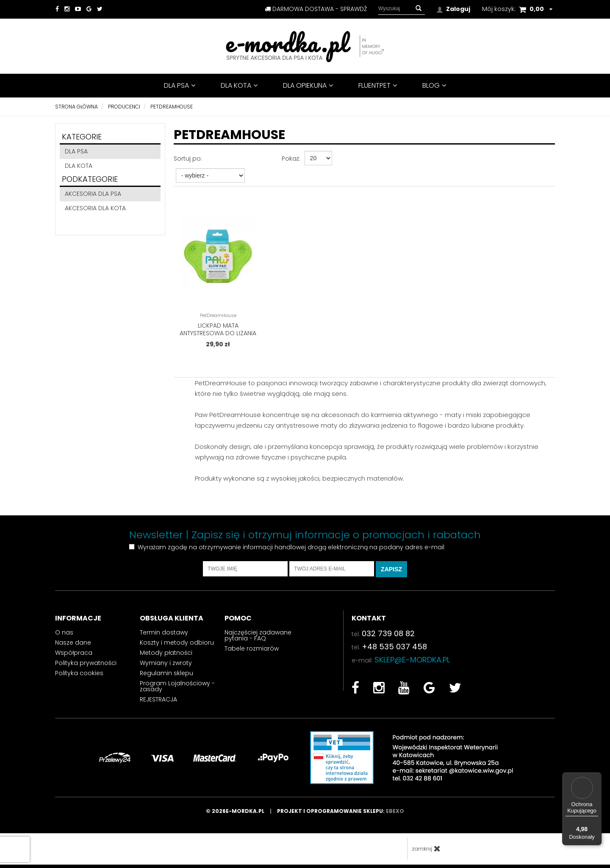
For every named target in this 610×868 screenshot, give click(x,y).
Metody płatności (166, 656)
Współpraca (74, 656)
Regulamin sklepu (166, 676)
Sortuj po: (188, 159)
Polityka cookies (79, 676)
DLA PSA (180, 85)
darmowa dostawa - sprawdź (316, 9)
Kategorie (82, 137)
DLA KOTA (239, 85)
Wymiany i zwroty (166, 666)
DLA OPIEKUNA (308, 85)
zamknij (426, 852)
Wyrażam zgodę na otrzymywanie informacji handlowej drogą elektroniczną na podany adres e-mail (291, 550)
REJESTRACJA (158, 702)
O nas (64, 635)
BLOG (434, 85)
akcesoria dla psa (93, 194)
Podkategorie (90, 179)
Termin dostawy (164, 635)
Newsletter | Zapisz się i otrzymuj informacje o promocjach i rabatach (305, 538)
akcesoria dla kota (95, 208)
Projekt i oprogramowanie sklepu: (341, 814)
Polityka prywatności (86, 666)
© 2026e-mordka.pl (241, 814)
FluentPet (378, 85)
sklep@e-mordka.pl (412, 663)
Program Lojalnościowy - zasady (177, 689)
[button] (419, 8)
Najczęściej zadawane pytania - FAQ (258, 638)
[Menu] (596, 777)
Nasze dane (73, 645)
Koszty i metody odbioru (177, 645)
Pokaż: (291, 159)
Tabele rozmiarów (252, 651)
